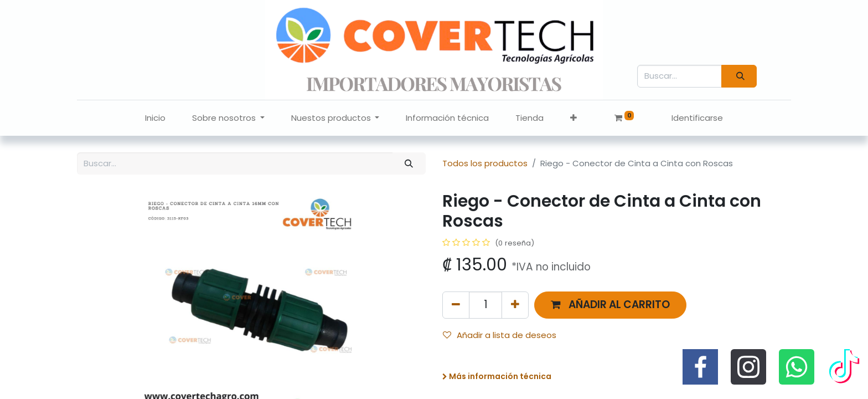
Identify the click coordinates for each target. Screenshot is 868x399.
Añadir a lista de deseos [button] (500, 335)
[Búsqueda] (739, 76)
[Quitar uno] (456, 305)
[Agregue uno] (515, 305)
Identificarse (697, 118)
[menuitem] (155, 118)
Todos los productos (485, 163)
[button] (573, 118)
